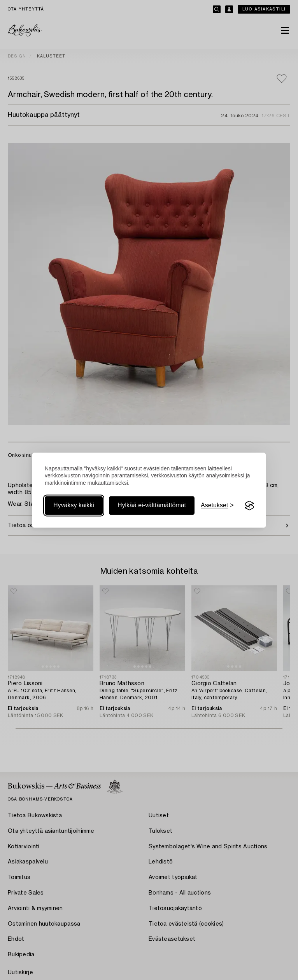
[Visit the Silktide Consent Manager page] (249, 506)
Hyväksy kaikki (74, 506)
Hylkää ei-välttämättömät (152, 506)
